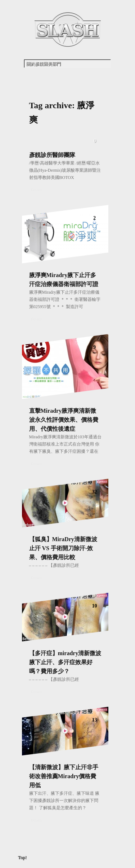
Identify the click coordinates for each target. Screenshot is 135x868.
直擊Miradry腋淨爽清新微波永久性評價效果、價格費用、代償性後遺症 (64, 420)
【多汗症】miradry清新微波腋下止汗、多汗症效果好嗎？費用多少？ (65, 662)
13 (95, 720)
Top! (23, 858)
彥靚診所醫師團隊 (52, 155)
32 (95, 492)
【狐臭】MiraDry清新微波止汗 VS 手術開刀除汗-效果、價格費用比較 (63, 548)
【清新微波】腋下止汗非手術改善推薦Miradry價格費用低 (64, 776)
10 (95, 606)
